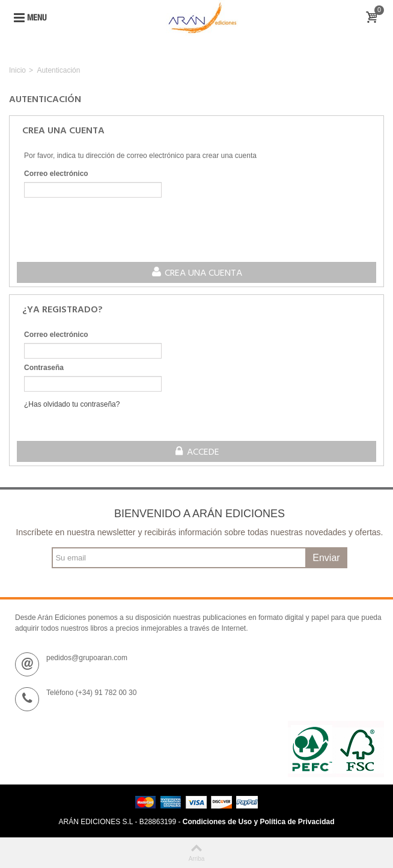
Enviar (326, 558)
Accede (197, 452)
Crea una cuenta (196, 273)
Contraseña (44, 368)
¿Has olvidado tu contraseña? (72, 404)
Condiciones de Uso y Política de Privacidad (259, 822)
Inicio (17, 70)
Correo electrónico (56, 174)
